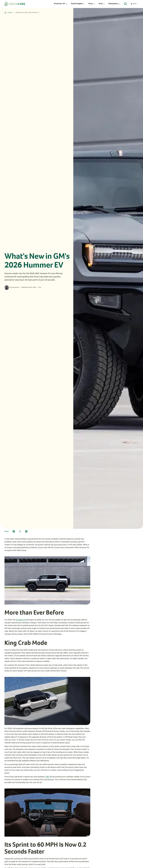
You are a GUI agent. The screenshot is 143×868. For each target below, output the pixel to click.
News (10, 13)
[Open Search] (126, 4)
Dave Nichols (15, 287)
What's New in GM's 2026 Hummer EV (28, 13)
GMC (48, 777)
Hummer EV (21, 620)
